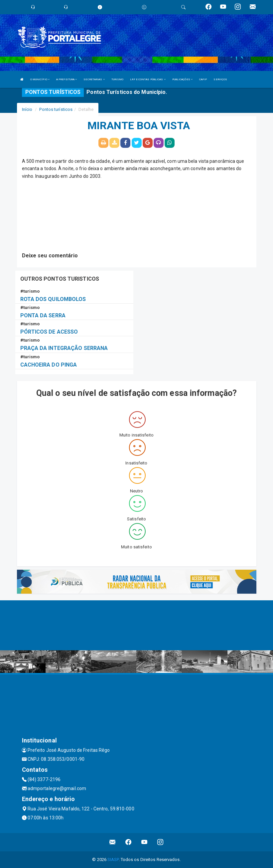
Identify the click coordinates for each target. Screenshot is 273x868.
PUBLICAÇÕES (182, 79)
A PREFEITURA (67, 79)
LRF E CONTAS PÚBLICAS (148, 79)
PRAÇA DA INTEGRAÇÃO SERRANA (64, 348)
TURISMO (118, 79)
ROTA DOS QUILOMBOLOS (53, 299)
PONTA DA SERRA (43, 315)
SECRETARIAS (94, 79)
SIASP (113, 860)
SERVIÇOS (220, 79)
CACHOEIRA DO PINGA (49, 365)
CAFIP (203, 79)
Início (27, 109)
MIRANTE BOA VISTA (139, 126)
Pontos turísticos (56, 109)
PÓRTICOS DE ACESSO (49, 332)
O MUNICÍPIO (40, 79)
